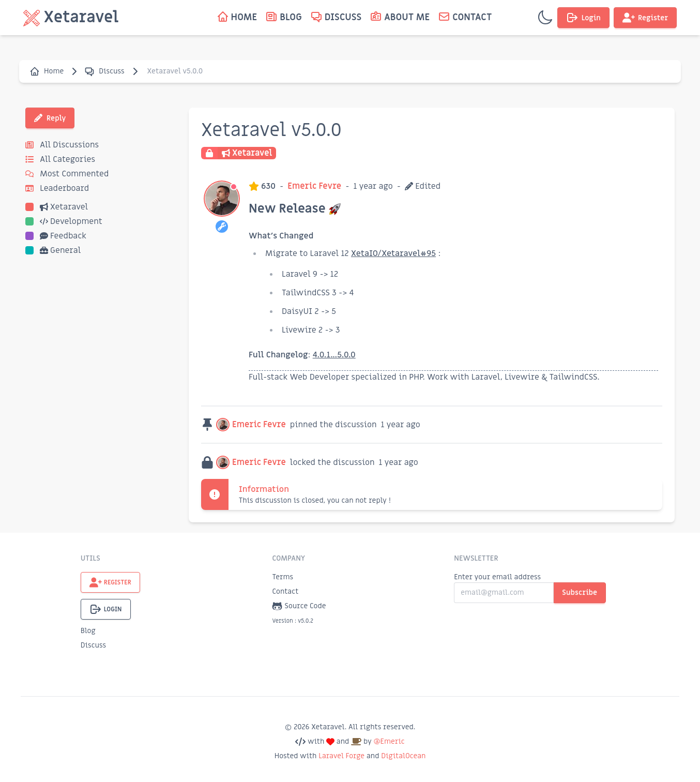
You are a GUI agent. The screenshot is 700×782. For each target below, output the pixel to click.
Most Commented (67, 174)
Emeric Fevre (314, 186)
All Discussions (62, 145)
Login (583, 18)
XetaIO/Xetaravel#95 (393, 253)
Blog (88, 631)
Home (47, 71)
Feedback (56, 236)
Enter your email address (497, 577)
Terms (283, 577)
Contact (285, 591)
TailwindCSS (574, 377)
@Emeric (389, 741)
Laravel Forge (341, 756)
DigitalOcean (403, 756)
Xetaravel (57, 207)
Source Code (299, 606)
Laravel (486, 377)
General (53, 250)
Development (64, 221)
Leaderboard (57, 188)
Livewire (522, 377)
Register (645, 18)
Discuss (104, 71)
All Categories (60, 159)
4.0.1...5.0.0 (334, 355)
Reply (50, 118)
